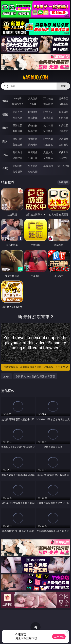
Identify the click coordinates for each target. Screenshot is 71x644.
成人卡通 (48, 125)
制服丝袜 (17, 131)
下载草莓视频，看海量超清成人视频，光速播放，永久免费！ (36, 367)
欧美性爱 (63, 125)
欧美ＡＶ (48, 112)
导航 (5, 168)
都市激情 (17, 152)
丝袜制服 (33, 118)
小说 (5, 155)
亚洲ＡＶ (17, 112)
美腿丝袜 (17, 145)
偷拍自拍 (33, 125)
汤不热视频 (63, 166)
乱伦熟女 (48, 131)
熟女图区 (48, 145)
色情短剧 (33, 171)
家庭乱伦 (33, 152)
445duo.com (35, 77)
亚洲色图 (33, 139)
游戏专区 (63, 98)
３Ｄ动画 (63, 112)
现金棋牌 (48, 104)
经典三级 (33, 131)
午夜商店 (33, 166)
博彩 (5, 101)
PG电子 (18, 98)
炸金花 (33, 104)
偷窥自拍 (17, 139)
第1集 (6, 376)
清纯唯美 (33, 145)
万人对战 (48, 98)
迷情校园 (17, 158)
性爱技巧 (63, 158)
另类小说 (33, 158)
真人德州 (33, 98)
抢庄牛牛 (63, 104)
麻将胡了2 (17, 104)
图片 (5, 141)
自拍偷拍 (33, 112)
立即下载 (59, 637)
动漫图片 (63, 139)
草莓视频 (48, 166)
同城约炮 (17, 166)
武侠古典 (63, 152)
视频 (5, 114)
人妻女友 (48, 152)
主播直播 (48, 118)
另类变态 (63, 131)
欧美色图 (48, 139)
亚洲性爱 (17, 125)
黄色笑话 (48, 158)
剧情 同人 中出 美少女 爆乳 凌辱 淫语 (35, 376)
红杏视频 (17, 171)
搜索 (63, 86)
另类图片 (63, 145)
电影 (5, 128)
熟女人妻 (17, 118)
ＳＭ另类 (63, 118)
